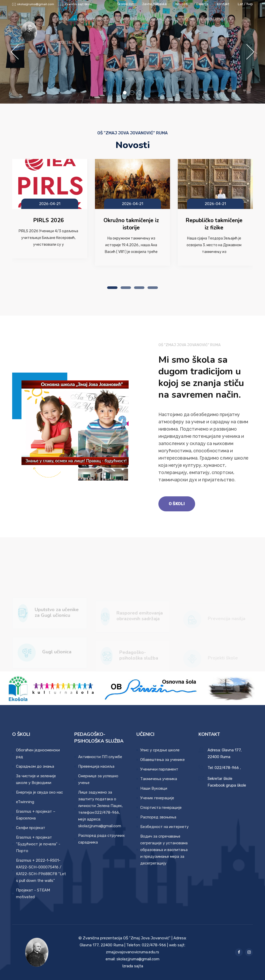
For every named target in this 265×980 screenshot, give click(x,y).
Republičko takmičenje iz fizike (214, 224)
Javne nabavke (154, 4)
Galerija (203, 4)
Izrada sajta (133, 966)
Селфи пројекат (31, 828)
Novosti (182, 4)
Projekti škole (93, 19)
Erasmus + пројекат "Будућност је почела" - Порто (38, 844)
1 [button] (125, 93)
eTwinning (25, 802)
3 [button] (140, 93)
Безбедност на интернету (164, 827)
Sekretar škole (220, 779)
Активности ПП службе (100, 757)
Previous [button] (19, 52)
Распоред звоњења (158, 817)
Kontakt (223, 4)
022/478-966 (227, 768)
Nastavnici (215, 19)
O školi (63, 19)
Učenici (189, 19)
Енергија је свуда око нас (39, 792)
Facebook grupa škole (227, 785)
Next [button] (246, 52)
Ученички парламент (159, 769)
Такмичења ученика (159, 779)
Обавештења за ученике (163, 760)
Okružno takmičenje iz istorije (131, 224)
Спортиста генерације (161, 808)
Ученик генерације (157, 798)
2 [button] (132, 93)
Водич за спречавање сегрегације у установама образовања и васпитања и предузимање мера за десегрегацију (164, 850)
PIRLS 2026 (49, 220)
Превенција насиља (96, 766)
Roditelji (65, 43)
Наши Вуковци (154, 788)
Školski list (125, 4)
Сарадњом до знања (35, 766)
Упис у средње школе (160, 750)
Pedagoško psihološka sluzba (145, 19)
